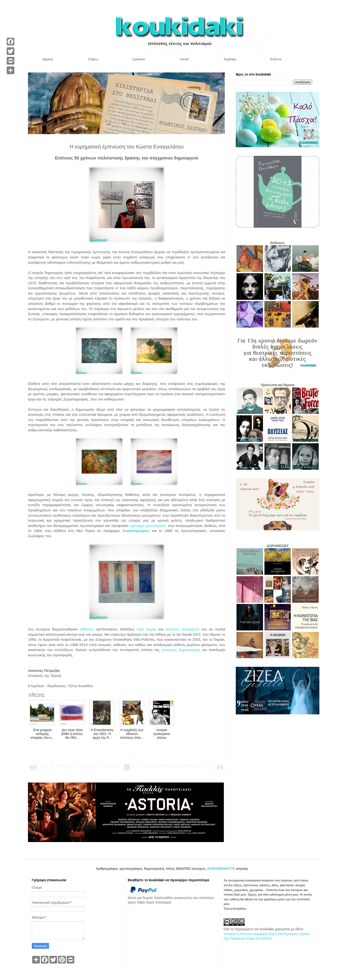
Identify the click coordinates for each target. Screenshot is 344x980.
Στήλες (93, 59)
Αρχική (47, 59)
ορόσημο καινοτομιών (148, 526)
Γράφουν (139, 59)
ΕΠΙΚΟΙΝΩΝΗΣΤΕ (222, 869)
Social (184, 59)
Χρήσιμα (230, 59)
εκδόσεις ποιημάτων (183, 629)
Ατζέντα (276, 59)
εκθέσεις (86, 629)
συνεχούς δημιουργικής (181, 650)
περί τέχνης (147, 629)
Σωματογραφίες (136, 531)
